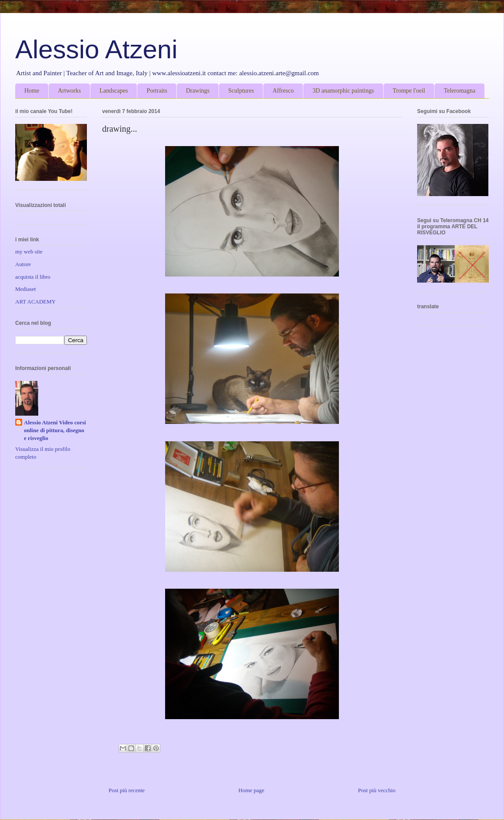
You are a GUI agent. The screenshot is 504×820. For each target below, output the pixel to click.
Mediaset (26, 289)
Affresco (283, 91)
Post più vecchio (377, 790)
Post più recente (127, 790)
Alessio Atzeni (96, 49)
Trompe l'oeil (409, 91)
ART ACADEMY (35, 302)
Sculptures (241, 91)
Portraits (157, 91)
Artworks (69, 91)
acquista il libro (33, 277)
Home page (252, 790)
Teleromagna (459, 91)
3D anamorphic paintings (343, 91)
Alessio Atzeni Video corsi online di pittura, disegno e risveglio (55, 430)
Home (32, 91)
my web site (29, 252)
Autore (23, 264)
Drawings (198, 91)
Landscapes (114, 91)
